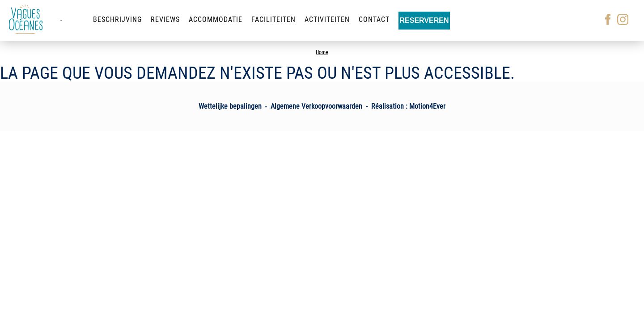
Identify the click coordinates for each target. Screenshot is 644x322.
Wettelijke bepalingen (230, 106)
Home (322, 52)
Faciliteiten (273, 19)
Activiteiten (327, 19)
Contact (374, 19)
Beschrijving (117, 19)
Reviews (165, 19)
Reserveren (424, 20)
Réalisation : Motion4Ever (408, 106)
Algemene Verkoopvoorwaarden (316, 106)
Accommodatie (216, 19)
